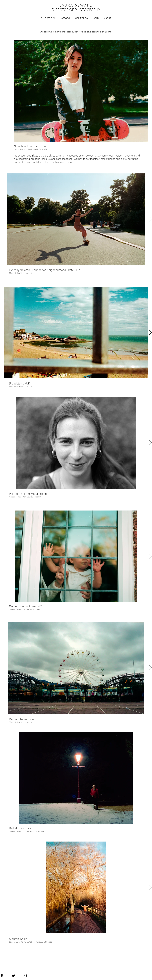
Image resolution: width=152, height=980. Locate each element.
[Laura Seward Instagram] (25, 976)
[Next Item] (150, 219)
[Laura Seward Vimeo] (2, 976)
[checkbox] (81, 148)
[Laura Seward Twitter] (14, 976)
